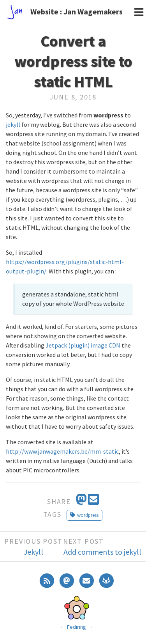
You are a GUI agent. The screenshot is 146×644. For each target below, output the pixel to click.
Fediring (77, 627)
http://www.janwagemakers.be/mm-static (62, 451)
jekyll (13, 124)
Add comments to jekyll (102, 552)
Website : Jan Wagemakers (77, 12)
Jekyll (33, 552)
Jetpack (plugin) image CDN (83, 345)
